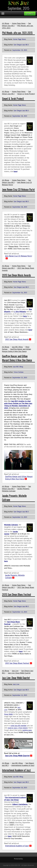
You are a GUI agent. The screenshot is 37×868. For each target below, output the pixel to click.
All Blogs (6, 23)
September (16, 50)
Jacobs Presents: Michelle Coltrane (15, 576)
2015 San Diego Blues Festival (16, 594)
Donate (30, 14)
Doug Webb (8, 714)
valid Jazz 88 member (18, 726)
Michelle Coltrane (11, 525)
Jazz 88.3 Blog (17, 347)
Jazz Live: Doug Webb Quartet (19, 673)
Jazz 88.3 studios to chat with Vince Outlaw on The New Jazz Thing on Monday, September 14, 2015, (18, 404)
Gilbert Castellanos (20, 804)
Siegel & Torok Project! (26, 94)
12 (22, 695)
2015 (25, 50)
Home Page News (19, 23)
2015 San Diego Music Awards (16, 275)
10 (22, 788)
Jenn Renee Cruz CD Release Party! (18, 189)
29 (22, 50)
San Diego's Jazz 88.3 (21, 45)
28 (22, 116)
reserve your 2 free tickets (18, 728)
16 (22, 293)
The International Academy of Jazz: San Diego (15, 799)
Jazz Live (15, 671)
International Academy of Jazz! (23, 765)
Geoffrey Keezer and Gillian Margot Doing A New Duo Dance (16, 350)
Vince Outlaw (19, 372)
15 (22, 377)
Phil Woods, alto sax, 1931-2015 (17, 33)
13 (22, 517)
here (15, 171)
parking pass (27, 730)
